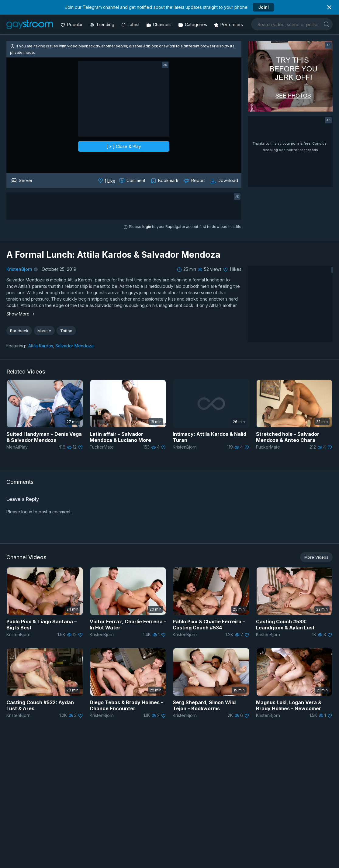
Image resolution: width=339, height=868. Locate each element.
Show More (21, 314)
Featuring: (16, 346)
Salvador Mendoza (74, 346)
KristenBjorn (19, 269)
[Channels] (159, 24)
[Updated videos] (131, 24)
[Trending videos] (102, 24)
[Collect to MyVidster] (165, 181)
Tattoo (66, 331)
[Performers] (229, 24)
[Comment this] (133, 181)
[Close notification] (329, 7)
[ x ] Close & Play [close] (124, 146)
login (147, 227)
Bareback (19, 331)
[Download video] (225, 181)
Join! (263, 7)
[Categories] (193, 24)
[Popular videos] (72, 24)
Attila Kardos (41, 346)
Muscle (44, 331)
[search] (327, 24)
